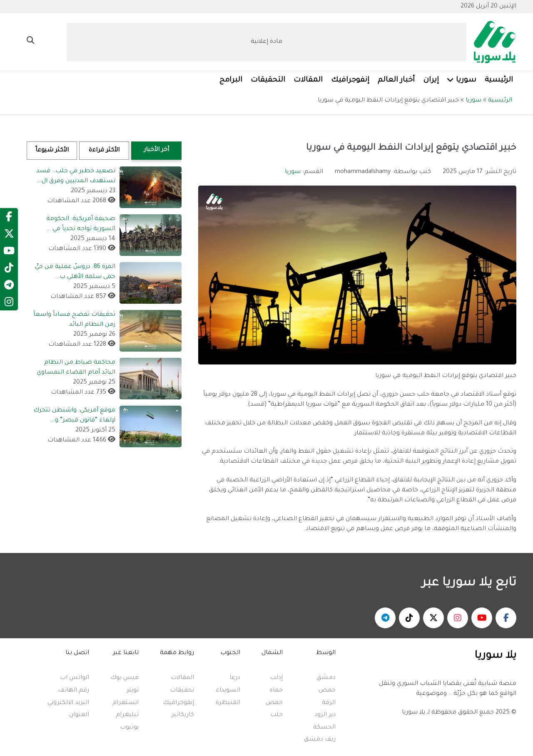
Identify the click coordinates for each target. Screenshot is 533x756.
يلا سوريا (413, 713)
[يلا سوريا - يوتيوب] (482, 618)
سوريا (473, 101)
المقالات (182, 678)
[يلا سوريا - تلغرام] (385, 618)
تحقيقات (182, 691)
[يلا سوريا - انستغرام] (458, 618)
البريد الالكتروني (68, 703)
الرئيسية (500, 101)
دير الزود (325, 715)
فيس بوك (125, 678)
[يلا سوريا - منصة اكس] (433, 618)
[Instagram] (9, 304)
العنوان (79, 715)
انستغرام (126, 703)
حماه (276, 691)
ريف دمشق (320, 740)
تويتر (133, 691)
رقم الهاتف (73, 691)
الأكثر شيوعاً (52, 151)
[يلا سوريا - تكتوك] (409, 618)
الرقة (329, 703)
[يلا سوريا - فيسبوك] (506, 618)
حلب (276, 715)
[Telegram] (9, 287)
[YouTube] (9, 253)
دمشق (326, 678)
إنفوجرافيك (178, 703)
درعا (235, 678)
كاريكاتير (183, 715)
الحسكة (324, 728)
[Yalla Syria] (491, 43)
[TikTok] (9, 270)
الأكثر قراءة (104, 151)
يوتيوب (129, 728)
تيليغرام (127, 715)
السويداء (228, 691)
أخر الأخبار (156, 150)
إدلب (276, 678)
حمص (327, 691)
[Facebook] (9, 219)
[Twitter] (9, 236)
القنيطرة (228, 703)
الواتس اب (75, 678)
